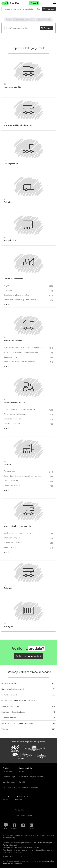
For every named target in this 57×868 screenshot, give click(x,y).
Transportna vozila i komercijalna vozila (17, 723)
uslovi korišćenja (16, 863)
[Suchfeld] (22, 28)
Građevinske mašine (10, 683)
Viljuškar (5, 729)
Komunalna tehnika (9, 695)
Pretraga (49, 9)
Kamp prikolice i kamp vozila (13, 689)
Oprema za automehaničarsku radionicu (18, 700)
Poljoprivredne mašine (11, 706)
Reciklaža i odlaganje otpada (13, 712)
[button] (54, 3)
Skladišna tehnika (9, 718)
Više (7, 304)
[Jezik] (51, 3)
